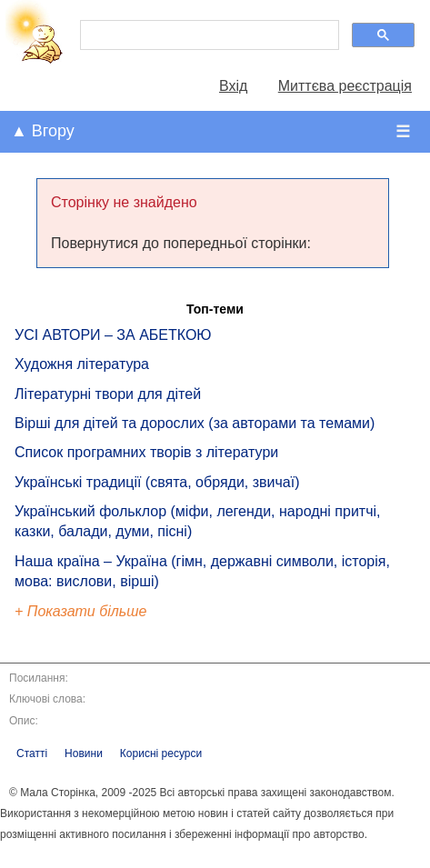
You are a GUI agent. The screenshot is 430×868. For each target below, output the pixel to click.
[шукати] (208, 35)
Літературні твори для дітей (108, 394)
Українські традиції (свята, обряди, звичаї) (157, 482)
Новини (84, 753)
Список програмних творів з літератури (146, 452)
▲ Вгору (43, 131)
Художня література (82, 364)
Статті (32, 753)
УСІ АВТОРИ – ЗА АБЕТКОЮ (113, 335)
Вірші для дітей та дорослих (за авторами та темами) (195, 423)
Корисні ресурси (161, 753)
